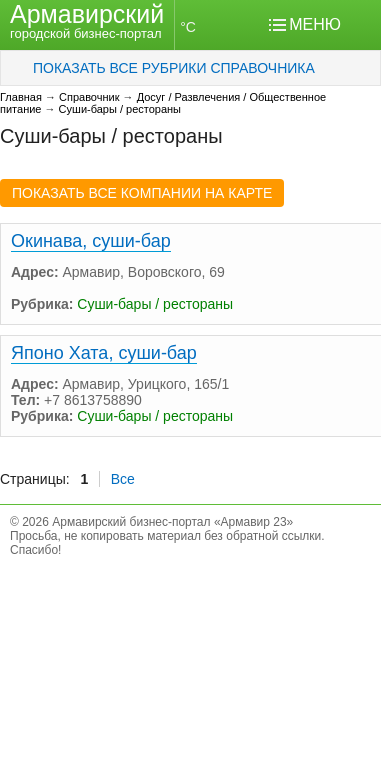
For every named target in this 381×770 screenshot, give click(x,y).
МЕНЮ (315, 24)
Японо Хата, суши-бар (104, 353)
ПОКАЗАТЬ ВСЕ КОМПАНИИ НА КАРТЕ (142, 193)
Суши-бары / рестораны (120, 109)
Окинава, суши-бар (91, 241)
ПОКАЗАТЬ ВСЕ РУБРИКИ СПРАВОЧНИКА (174, 68)
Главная (21, 97)
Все (123, 479)
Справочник (89, 97)
